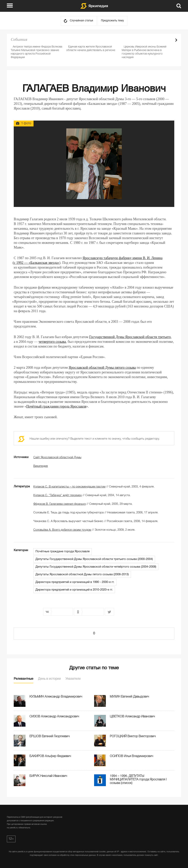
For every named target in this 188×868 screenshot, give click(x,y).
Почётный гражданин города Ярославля (56, 406)
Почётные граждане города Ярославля (63, 552)
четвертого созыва (52, 342)
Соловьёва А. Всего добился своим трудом (62, 530)
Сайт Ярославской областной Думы (57, 457)
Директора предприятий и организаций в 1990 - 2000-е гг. (75, 582)
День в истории (49, 679)
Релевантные (24, 679)
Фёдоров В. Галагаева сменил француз (59, 504)
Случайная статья (81, 21)
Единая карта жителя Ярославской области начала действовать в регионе (91, 49)
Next (176, 40)
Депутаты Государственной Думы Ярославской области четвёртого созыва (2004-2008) (96, 567)
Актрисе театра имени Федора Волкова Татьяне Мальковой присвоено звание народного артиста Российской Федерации (36, 52)
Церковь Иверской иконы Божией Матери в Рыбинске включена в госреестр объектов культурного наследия (144, 52)
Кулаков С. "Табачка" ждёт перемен (58, 495)
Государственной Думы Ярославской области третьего (130, 337)
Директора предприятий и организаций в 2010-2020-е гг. (74, 590)
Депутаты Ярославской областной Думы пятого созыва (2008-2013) (82, 574)
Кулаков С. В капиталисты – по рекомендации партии (69, 487)
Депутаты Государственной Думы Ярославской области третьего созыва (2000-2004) (94, 559)
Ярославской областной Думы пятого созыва (102, 368)
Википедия (41, 466)
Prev (169, 40)
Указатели (73, 679)
